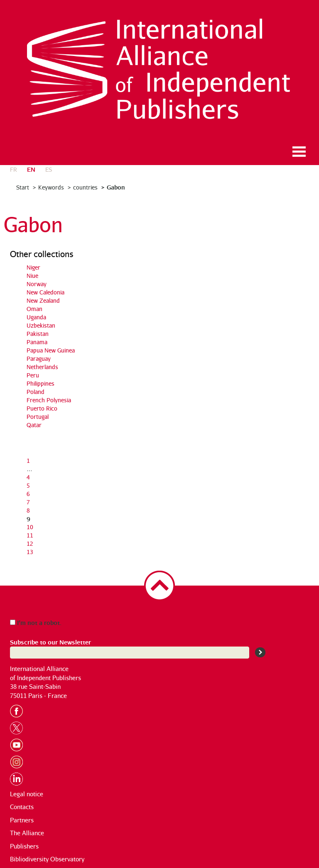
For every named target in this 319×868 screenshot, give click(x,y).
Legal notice (27, 794)
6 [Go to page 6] (28, 494)
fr (13, 169)
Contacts (22, 807)
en (31, 169)
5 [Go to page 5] (28, 485)
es (49, 169)
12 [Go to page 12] (30, 543)
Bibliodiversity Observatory (47, 859)
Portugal (38, 417)
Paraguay (39, 359)
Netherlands (42, 367)
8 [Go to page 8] (28, 510)
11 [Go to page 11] (30, 535)
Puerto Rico (42, 408)
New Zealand (43, 300)
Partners (22, 820)
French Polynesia (49, 400)
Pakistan (38, 334)
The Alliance (27, 833)
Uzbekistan (41, 325)
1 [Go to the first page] (28, 461)
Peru (33, 375)
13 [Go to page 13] (30, 552)
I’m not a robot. (36, 622)
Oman (34, 309)
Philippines (40, 383)
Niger (33, 267)
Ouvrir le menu (299, 152)
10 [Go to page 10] (30, 527)
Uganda (36, 317)
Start (23, 187)
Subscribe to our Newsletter (50, 642)
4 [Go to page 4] (28, 477)
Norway (37, 284)
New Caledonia (45, 292)
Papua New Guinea (51, 350)
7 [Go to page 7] (28, 502)
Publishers (24, 846)
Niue (32, 276)
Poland (36, 392)
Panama (37, 342)
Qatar (34, 425)
